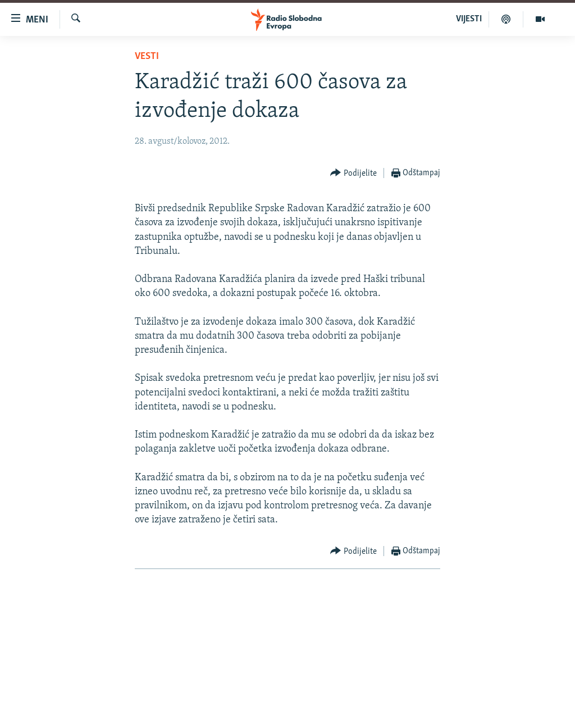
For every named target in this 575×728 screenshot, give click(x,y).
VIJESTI (469, 19)
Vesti (147, 56)
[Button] (353, 173)
